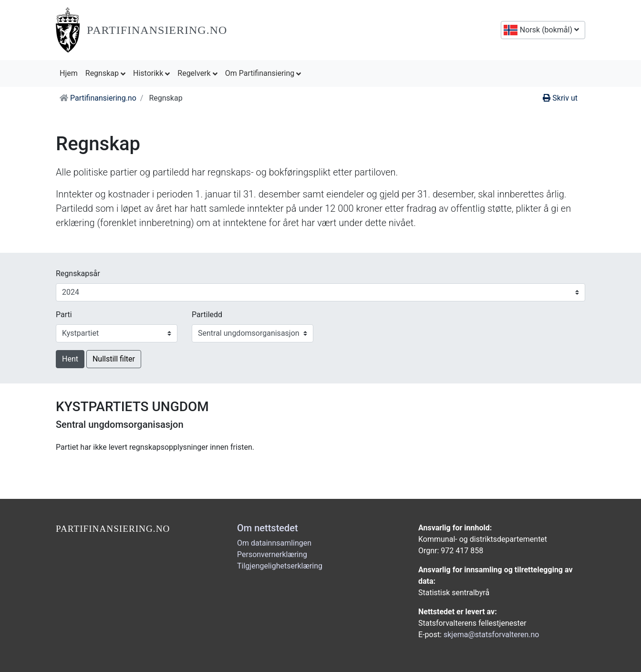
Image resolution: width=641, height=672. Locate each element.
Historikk (151, 73)
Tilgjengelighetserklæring (280, 566)
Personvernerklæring (272, 554)
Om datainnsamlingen (274, 543)
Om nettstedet (268, 528)
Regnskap (105, 73)
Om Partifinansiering (263, 73)
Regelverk (197, 73)
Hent (70, 359)
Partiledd (207, 315)
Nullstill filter (114, 359)
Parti (64, 315)
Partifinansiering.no (157, 30)
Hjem (71, 72)
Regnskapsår (78, 274)
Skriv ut (560, 98)
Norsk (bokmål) (548, 30)
